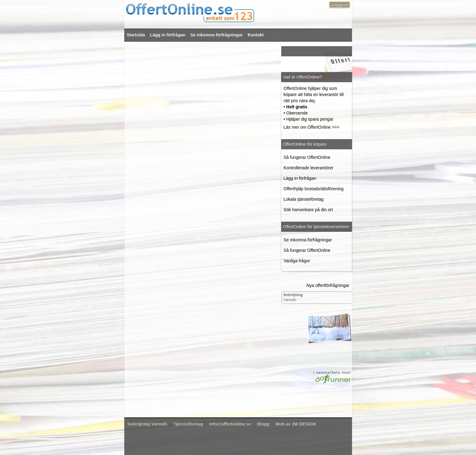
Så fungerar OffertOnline (307, 157)
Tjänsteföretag (188, 424)
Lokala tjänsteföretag (304, 199)
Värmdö (293, 297)
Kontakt (256, 35)
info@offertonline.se (230, 424)
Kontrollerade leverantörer (309, 168)
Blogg (263, 424)
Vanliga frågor (297, 261)
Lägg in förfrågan (168, 35)
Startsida (136, 35)
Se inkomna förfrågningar (217, 35)
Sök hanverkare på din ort (308, 210)
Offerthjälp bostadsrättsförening (314, 189)
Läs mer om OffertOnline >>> (312, 127)
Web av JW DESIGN (296, 424)
